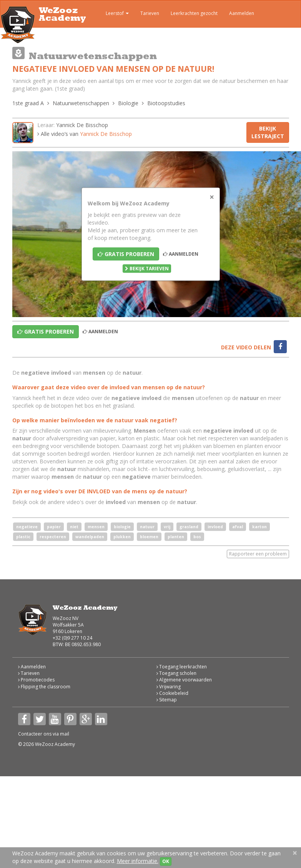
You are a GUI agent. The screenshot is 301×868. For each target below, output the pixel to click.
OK (166, 861)
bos (197, 537)
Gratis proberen (126, 254)
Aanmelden (242, 13)
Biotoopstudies (166, 103)
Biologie (128, 103)
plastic (23, 537)
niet (74, 527)
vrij (167, 527)
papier (54, 527)
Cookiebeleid (172, 693)
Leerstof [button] (112, 14)
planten (176, 537)
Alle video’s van (85, 134)
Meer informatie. (138, 861)
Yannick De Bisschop (82, 125)
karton (259, 527)
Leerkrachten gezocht (194, 13)
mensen (96, 527)
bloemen (149, 537)
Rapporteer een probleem (258, 554)
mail (65, 734)
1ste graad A (28, 103)
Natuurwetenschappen (81, 103)
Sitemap (167, 700)
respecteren (53, 537)
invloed (215, 527)
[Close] (212, 197)
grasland (189, 527)
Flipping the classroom (44, 687)
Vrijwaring (169, 687)
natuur (147, 527)
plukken (122, 537)
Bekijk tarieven (147, 269)
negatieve (27, 527)
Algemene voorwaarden (184, 680)
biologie (122, 527)
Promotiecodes (36, 680)
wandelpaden (90, 537)
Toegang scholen (176, 673)
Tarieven (150, 13)
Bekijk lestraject (268, 132)
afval (238, 527)
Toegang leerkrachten (182, 667)
